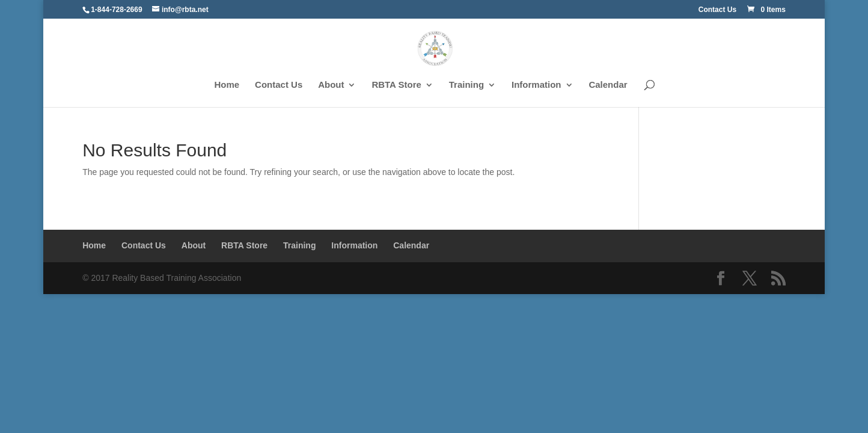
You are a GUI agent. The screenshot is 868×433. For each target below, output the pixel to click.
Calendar (608, 85)
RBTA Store (396, 85)
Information (536, 85)
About (331, 85)
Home (227, 85)
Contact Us (717, 10)
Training (466, 85)
